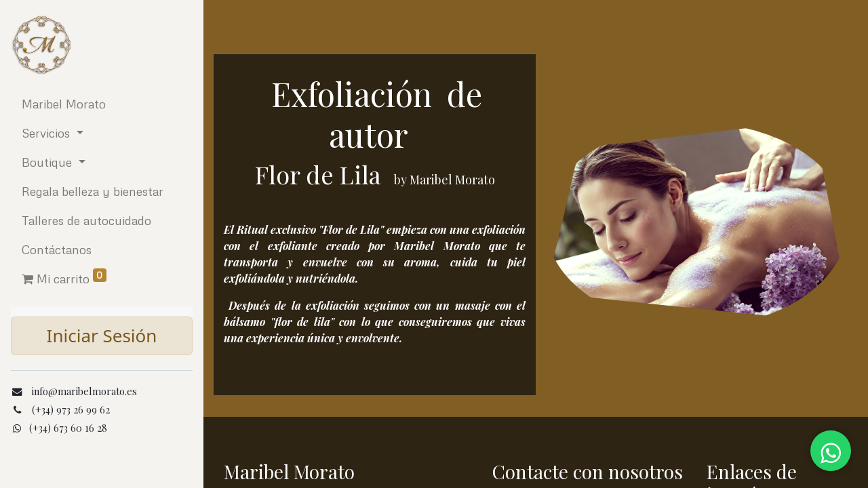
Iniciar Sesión (102, 335)
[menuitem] (102, 104)
